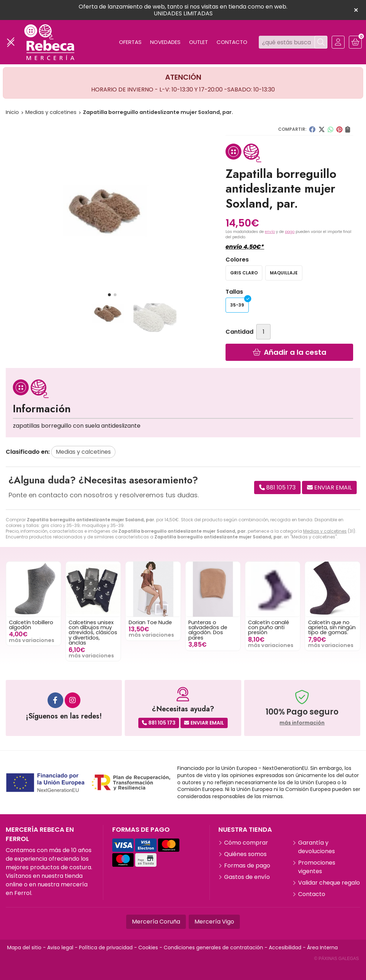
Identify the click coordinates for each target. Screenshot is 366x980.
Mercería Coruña (156, 922)
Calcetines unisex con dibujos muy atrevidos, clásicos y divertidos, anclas (105, 633)
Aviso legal (60, 947)
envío (270, 232)
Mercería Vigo (214, 922)
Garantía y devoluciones (316, 847)
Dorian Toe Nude (162, 622)
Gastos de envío (247, 877)
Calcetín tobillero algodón (43, 625)
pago (290, 232)
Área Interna (322, 947)
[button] (109, 295)
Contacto (312, 894)
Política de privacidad (106, 947)
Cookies (148, 947)
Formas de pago (247, 865)
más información (302, 723)
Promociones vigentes (317, 867)
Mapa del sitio (24, 947)
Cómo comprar (246, 843)
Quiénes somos (245, 854)
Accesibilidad (285, 947)
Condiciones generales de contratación (213, 947)
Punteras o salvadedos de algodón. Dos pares (220, 630)
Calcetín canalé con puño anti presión (280, 628)
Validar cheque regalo (329, 883)
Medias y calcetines (325, 531)
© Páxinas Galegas (337, 959)
